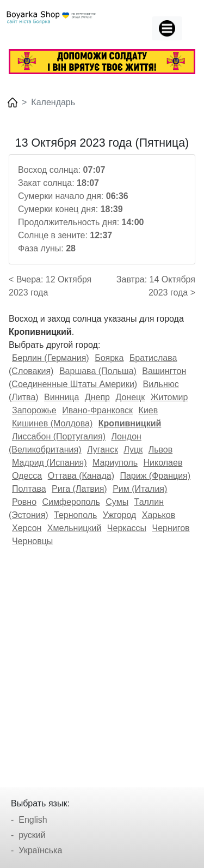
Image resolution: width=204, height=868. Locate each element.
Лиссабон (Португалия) (59, 436)
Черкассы (127, 528)
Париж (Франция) (155, 476)
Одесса (27, 476)
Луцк (133, 450)
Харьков (159, 515)
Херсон (27, 528)
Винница (61, 397)
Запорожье (34, 410)
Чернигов (171, 528)
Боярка (109, 358)
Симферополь (71, 502)
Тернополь (75, 515)
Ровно (24, 502)
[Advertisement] (102, 663)
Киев (149, 410)
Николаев (163, 463)
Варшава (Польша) (98, 371)
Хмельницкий (75, 528)
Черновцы (32, 541)
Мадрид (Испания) (50, 463)
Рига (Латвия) (79, 489)
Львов (161, 450)
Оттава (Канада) (81, 476)
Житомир (169, 397)
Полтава (29, 489)
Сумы (117, 502)
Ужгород (120, 515)
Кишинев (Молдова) (52, 423)
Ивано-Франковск (97, 410)
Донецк (130, 397)
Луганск (103, 450)
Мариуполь (115, 463)
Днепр (97, 397)
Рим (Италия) (140, 489)
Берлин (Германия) (51, 358)
